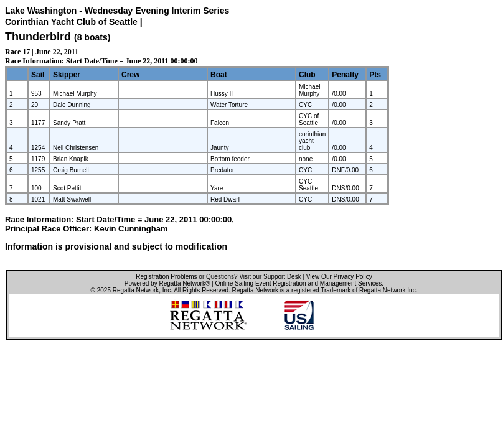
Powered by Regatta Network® (167, 283)
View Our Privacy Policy (339, 277)
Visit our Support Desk (270, 277)
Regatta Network (136, 290)
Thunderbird (38, 37)
